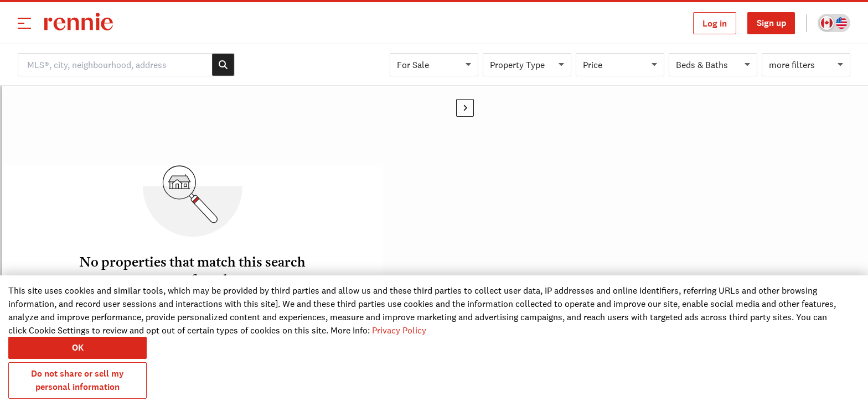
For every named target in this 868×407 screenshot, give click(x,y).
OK (78, 348)
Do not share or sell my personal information (77, 380)
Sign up (771, 23)
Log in (715, 24)
